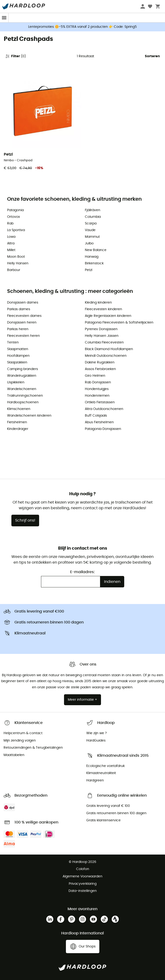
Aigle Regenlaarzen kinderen (108, 316)
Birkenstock (94, 263)
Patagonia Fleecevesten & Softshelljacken (119, 323)
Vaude (90, 230)
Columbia (93, 217)
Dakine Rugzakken (100, 362)
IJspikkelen (16, 382)
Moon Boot (16, 257)
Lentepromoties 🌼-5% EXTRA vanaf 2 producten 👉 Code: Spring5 (82, 27)
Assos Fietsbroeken (100, 369)
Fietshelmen (17, 422)
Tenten (13, 343)
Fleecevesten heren (23, 336)
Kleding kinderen (98, 303)
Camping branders (23, 369)
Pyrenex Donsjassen (101, 329)
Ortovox (14, 217)
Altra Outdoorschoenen (104, 409)
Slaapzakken (17, 362)
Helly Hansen (18, 263)
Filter (16, 56)
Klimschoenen (19, 409)
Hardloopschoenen (23, 402)
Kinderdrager (18, 429)
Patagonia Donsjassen (103, 429)
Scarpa (91, 224)
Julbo (89, 243)
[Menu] (4, 18)
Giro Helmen (95, 376)
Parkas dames (19, 309)
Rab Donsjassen (98, 382)
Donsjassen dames (23, 303)
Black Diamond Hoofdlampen (109, 349)
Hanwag (92, 257)
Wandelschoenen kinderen (29, 416)
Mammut (92, 237)
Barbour (14, 270)
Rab (10, 224)
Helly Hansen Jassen (102, 336)
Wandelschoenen (22, 389)
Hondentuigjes (97, 389)
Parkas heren (18, 329)
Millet (11, 250)
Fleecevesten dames (24, 316)
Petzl (89, 270)
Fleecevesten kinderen (103, 309)
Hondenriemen (97, 396)
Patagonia (15, 210)
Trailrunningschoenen (25, 396)
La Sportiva (16, 230)
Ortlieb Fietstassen (100, 402)
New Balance (96, 250)
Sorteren (152, 56)
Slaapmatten (18, 349)
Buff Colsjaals (96, 416)
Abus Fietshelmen (99, 422)
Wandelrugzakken (22, 376)
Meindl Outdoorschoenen (106, 356)
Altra (11, 243)
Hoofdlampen (18, 356)
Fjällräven (93, 210)
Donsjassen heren (22, 323)
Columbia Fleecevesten (104, 343)
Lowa (11, 237)
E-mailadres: (82, 572)
